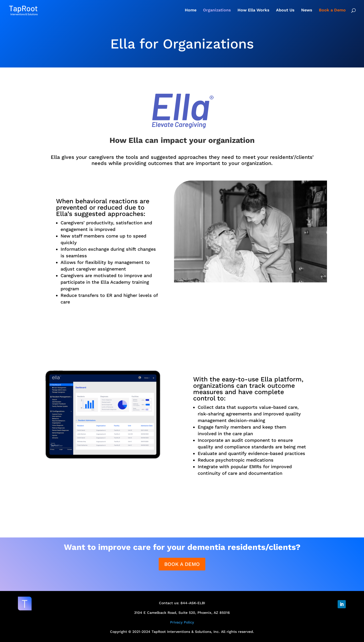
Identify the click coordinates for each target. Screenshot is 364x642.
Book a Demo (332, 10)
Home (191, 10)
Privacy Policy (182, 622)
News (307, 10)
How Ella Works (253, 10)
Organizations (217, 10)
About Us (285, 10)
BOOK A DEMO (182, 564)
